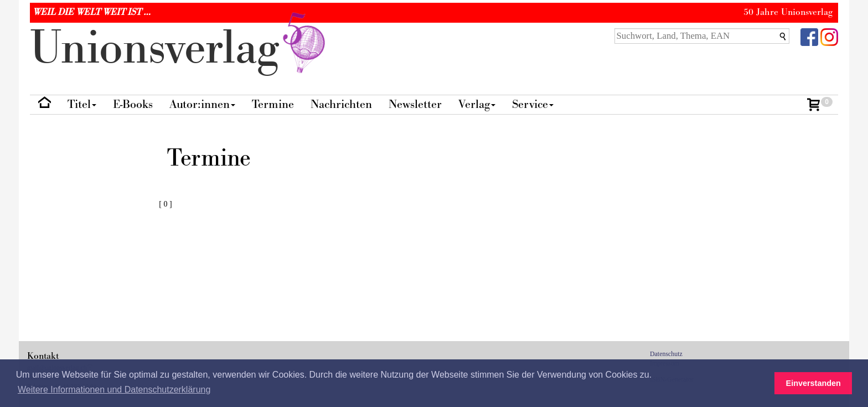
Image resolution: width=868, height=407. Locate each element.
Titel (82, 104)
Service (533, 104)
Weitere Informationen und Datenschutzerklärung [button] (114, 390)
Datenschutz (666, 354)
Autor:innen (202, 104)
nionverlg (180, 48)
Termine (273, 104)
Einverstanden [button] (813, 383)
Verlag (477, 104)
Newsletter (415, 104)
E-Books (133, 104)
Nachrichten (341, 104)
